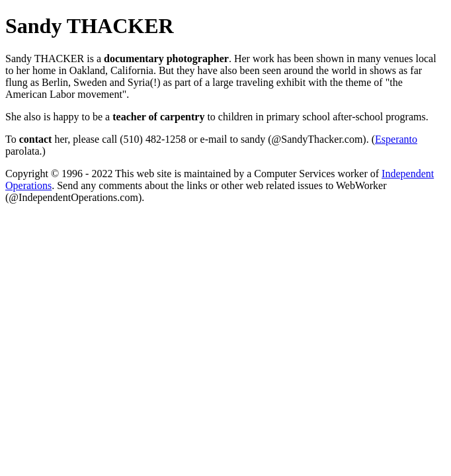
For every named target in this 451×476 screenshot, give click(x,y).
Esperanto (396, 139)
